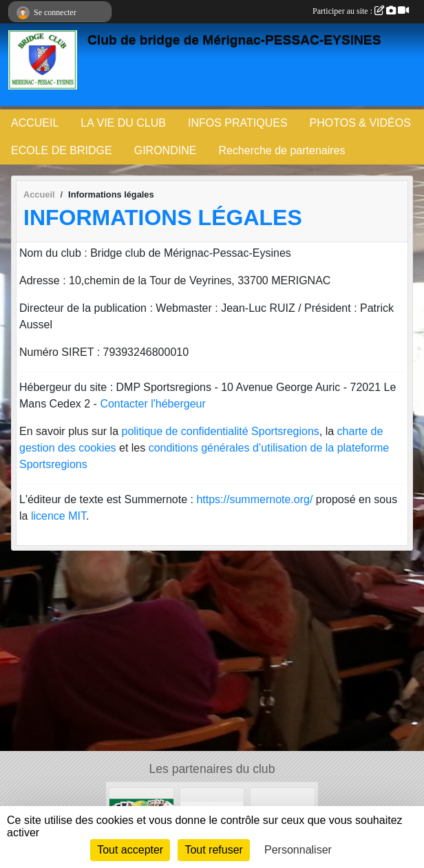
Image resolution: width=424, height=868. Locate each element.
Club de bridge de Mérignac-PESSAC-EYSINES (234, 40)
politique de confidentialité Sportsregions (221, 431)
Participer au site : (361, 11)
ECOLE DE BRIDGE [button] (62, 150)
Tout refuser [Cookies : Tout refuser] (213, 850)
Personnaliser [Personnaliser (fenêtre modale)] (298, 850)
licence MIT (59, 516)
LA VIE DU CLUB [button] (123, 123)
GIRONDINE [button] (166, 150)
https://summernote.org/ (254, 499)
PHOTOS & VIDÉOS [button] (360, 123)
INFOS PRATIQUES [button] (238, 123)
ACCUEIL (35, 123)
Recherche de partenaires (282, 150)
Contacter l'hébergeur (152, 404)
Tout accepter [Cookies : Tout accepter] (130, 850)
